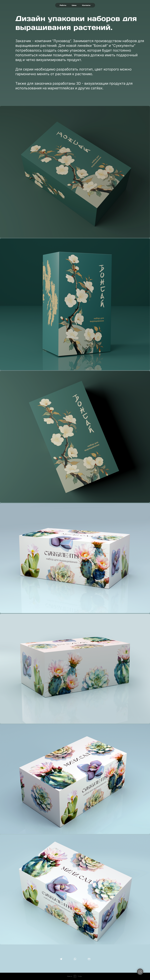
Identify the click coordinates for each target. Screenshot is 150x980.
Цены (74, 5)
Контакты (86, 5)
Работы (63, 5)
